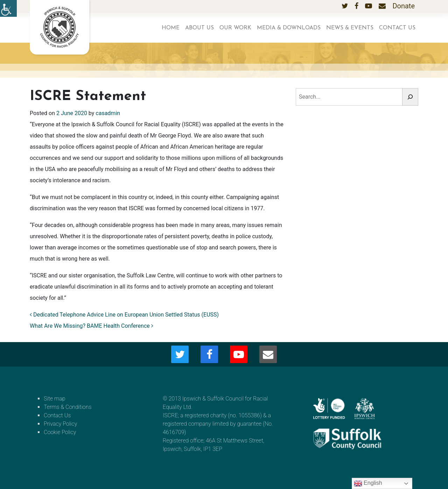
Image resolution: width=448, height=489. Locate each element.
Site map (55, 399)
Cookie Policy (60, 432)
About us (199, 28)
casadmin (108, 113)
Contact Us (397, 28)
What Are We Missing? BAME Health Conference (92, 326)
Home (171, 28)
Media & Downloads (289, 28)
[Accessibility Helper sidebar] (8, 8)
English (368, 483)
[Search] (410, 97)
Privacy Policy (60, 424)
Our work (235, 28)
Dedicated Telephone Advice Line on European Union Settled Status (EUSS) (124, 315)
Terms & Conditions (68, 407)
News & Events (350, 28)
